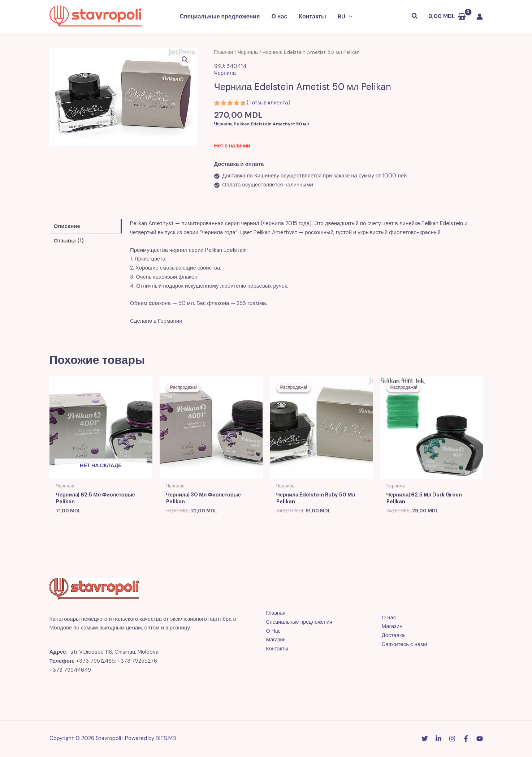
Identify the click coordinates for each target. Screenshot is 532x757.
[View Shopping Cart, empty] (447, 16)
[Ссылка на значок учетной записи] (480, 17)
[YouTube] (480, 739)
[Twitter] (425, 739)
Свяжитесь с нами (405, 645)
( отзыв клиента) (269, 103)
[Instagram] (452, 739)
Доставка (393, 636)
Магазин (277, 640)
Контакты (312, 16)
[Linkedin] (438, 739)
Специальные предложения (220, 16)
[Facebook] (466, 739)
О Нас (274, 631)
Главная (224, 52)
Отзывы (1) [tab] (69, 241)
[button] (349, 17)
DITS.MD (166, 739)
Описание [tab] (67, 226)
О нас (279, 16)
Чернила (248, 52)
